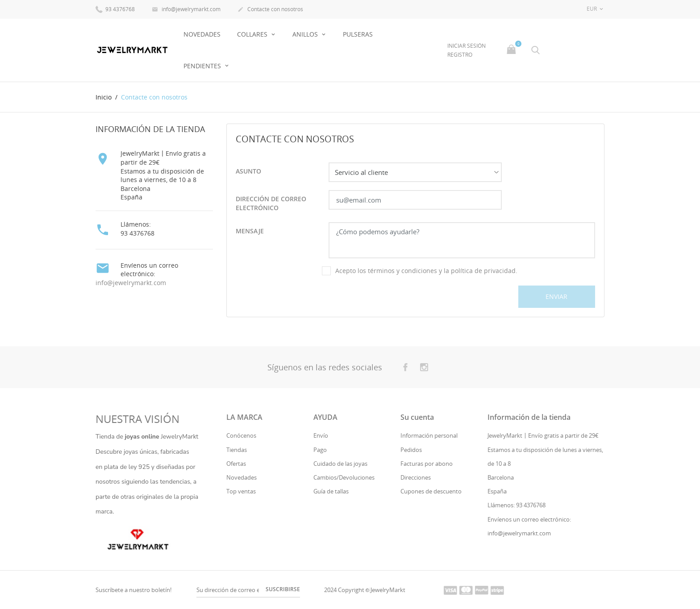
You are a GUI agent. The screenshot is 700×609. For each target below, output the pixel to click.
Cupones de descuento (431, 491)
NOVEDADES (202, 34)
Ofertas (236, 464)
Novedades (242, 477)
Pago (320, 450)
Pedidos (411, 450)
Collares (253, 34)
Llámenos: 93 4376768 (517, 505)
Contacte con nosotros (270, 10)
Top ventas (241, 491)
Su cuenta (417, 417)
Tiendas (237, 450)
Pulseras (358, 34)
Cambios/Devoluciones (344, 477)
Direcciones (416, 477)
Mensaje (250, 231)
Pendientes (203, 66)
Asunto (248, 171)
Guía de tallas (331, 491)
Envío (321, 435)
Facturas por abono (427, 464)
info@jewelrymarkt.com (186, 10)
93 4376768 (115, 9)
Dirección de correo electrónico (271, 203)
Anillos (306, 34)
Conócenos (241, 435)
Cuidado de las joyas (340, 464)
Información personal (429, 435)
